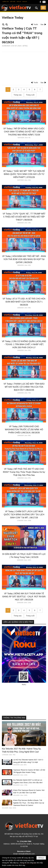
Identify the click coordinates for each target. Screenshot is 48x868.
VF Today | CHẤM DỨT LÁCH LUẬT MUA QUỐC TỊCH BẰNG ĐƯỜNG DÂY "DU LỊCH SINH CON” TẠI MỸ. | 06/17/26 (24, 515)
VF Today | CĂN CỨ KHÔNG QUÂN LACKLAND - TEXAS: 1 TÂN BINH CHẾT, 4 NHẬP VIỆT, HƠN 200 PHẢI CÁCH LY (24, 344)
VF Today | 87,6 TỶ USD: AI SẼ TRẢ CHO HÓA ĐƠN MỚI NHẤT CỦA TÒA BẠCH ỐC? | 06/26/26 (24, 302)
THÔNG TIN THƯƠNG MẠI (14, 718)
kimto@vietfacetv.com (26, 854)
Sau (42, 24)
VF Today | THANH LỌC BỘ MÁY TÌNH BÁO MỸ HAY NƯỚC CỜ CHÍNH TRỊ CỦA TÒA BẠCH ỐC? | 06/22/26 (24, 387)
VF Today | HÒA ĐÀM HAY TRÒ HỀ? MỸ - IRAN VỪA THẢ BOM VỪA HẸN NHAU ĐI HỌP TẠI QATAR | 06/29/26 (24, 259)
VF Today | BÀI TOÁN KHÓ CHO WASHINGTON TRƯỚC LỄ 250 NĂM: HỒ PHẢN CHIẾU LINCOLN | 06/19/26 (24, 430)
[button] (43, 8)
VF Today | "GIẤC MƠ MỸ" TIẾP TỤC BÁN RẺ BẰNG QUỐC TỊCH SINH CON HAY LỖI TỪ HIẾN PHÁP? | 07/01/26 (24, 174)
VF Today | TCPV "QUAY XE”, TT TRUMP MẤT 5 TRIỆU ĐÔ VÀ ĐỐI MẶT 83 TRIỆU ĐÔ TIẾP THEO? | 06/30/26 (24, 217)
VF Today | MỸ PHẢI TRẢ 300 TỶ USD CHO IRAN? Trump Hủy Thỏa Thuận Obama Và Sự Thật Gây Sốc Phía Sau (24, 472)
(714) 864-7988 (26, 841)
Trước (36, 24)
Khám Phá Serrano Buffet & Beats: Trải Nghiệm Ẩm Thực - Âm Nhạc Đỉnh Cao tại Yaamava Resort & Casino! (29, 803)
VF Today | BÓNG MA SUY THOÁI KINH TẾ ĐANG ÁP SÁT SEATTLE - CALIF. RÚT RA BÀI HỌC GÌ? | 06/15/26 (24, 597)
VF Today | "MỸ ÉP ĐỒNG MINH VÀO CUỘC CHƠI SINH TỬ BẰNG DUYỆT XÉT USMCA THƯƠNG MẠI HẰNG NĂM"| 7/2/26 (24, 132)
